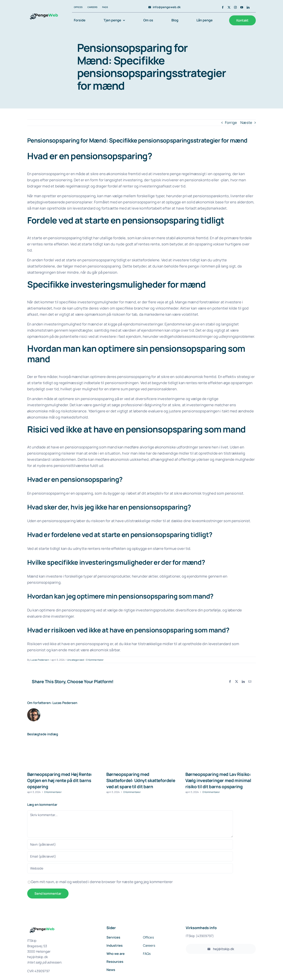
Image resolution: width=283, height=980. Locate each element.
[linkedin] (248, 7)
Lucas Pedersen (40, 660)
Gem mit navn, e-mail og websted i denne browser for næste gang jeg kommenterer (102, 882)
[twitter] (229, 7)
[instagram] (235, 7)
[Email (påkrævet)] (130, 856)
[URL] (130, 868)
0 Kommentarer (95, 660)
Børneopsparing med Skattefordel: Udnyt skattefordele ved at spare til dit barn (141, 780)
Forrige (231, 123)
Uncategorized (75, 660)
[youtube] (242, 7)
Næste (246, 123)
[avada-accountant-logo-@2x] (43, 11)
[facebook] (223, 7)
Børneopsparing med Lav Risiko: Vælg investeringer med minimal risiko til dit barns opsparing (218, 780)
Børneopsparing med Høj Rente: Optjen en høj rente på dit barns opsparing (60, 780)
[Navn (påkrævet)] (130, 844)
